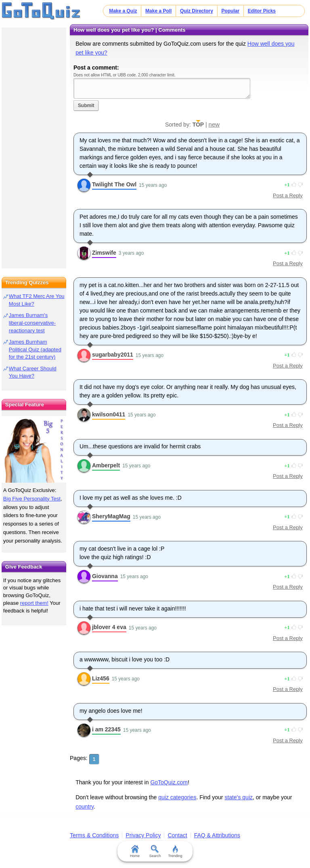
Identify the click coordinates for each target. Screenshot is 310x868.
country (85, 807)
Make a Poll (158, 11)
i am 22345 (106, 729)
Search (155, 851)
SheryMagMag (111, 516)
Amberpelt (106, 465)
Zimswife (104, 253)
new (214, 124)
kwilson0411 (109, 414)
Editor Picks (262, 11)
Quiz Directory (197, 11)
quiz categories (177, 797)
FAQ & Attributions (217, 835)
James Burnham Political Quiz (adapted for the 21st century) (35, 350)
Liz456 (101, 678)
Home (135, 851)
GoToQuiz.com (169, 782)
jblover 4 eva (109, 627)
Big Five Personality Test (32, 499)
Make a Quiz (123, 11)
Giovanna (105, 576)
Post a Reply (288, 195)
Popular (230, 11)
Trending (175, 851)
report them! (34, 603)
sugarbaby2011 (113, 355)
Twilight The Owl (114, 184)
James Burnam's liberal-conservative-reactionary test (32, 323)
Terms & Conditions (94, 835)
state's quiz (239, 797)
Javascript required (162, 88)
